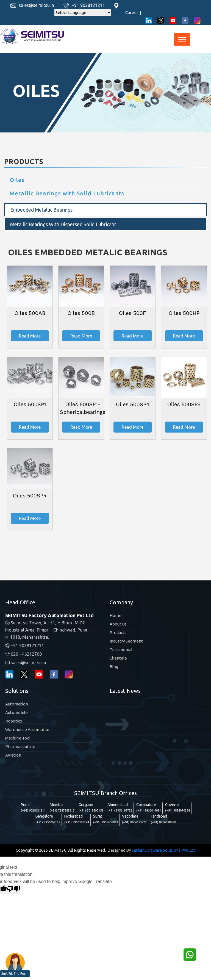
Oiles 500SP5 (184, 404)
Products (118, 632)
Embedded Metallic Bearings (41, 210)
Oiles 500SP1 (30, 404)
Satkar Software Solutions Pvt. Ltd (164, 850)
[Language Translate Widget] (83, 13)
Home (116, 615)
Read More (30, 336)
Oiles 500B (81, 313)
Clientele (118, 658)
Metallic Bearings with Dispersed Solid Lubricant (63, 224)
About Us (118, 624)
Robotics (14, 721)
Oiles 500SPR (30, 496)
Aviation (13, 755)
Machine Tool (18, 738)
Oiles (17, 180)
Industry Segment (126, 641)
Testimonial (121, 650)
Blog (114, 667)
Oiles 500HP (184, 313)
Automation (17, 704)
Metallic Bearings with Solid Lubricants (67, 193)
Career (133, 13)
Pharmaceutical (20, 747)
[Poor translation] (13, 890)
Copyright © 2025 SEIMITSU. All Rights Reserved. (61, 850)
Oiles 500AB (30, 313)
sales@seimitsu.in (36, 5)
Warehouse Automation (28, 730)
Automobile (16, 712)
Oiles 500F (133, 313)
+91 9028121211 (88, 5)
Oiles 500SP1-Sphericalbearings (83, 408)
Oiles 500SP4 (133, 404)
